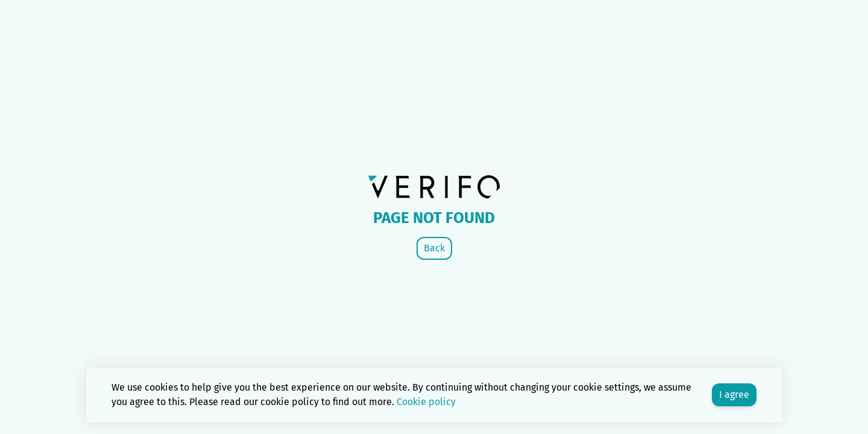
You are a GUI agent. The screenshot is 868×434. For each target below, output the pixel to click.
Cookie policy (426, 402)
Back (434, 248)
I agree (734, 395)
